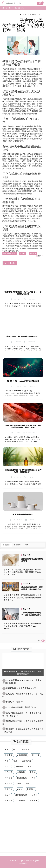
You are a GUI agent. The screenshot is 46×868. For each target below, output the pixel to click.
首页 (24, 15)
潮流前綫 (17, 545)
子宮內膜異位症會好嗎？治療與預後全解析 (23, 25)
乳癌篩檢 (31, 789)
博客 (7, 761)
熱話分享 (15, 14)
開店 (15, 749)
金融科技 (9, 800)
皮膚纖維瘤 (27, 761)
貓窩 (28, 783)
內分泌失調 (22, 778)
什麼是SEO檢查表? (13, 702)
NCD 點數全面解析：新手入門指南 (20, 707)
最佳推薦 (6, 545)
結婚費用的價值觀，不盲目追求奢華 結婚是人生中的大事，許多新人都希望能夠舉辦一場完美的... (23, 598)
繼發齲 (33, 772)
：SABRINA (16, 520)
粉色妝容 (9, 772)
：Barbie (16, 477)
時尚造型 (6, 14)
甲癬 (7, 749)
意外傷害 (19, 766)
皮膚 (19, 783)
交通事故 (26, 749)
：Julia (16, 433)
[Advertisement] (23, 829)
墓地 (30, 766)
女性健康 (33, 254)
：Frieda (16, 386)
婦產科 (22, 254)
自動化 (35, 795)
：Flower (16, 299)
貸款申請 (9, 755)
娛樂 (26, 545)
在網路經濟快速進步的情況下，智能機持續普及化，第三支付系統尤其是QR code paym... (22, 626)
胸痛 (34, 778)
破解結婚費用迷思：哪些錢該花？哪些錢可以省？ (32, 588)
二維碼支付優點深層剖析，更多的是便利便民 (31, 614)
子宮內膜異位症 (9, 254)
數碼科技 (19, 14)
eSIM (20, 789)
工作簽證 (21, 800)
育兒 (15, 761)
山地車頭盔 (22, 755)
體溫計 (8, 766)
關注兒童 (36, 755)
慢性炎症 (9, 783)
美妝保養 (3, 14)
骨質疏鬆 (9, 778)
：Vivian (16, 342)
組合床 (8, 795)
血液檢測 (21, 772)
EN (22, 8)
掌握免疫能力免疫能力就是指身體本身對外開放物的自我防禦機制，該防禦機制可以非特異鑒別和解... (22, 572)
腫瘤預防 (9, 789)
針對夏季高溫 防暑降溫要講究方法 (19, 688)
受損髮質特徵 (21, 795)
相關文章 (10, 263)
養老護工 (34, 800)
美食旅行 (9, 14)
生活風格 (12, 14)
